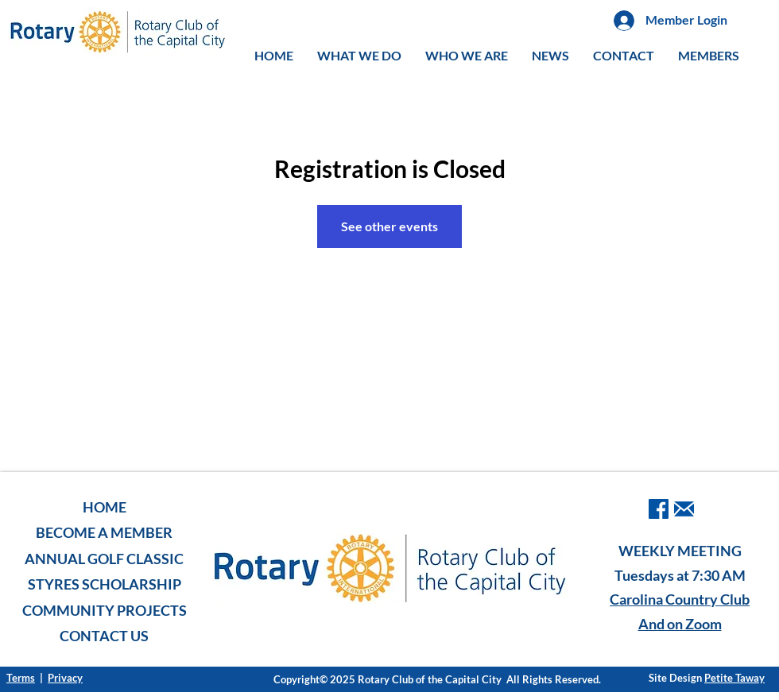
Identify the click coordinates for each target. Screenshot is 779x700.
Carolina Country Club (680, 599)
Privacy (65, 678)
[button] (359, 56)
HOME (105, 507)
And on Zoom (680, 624)
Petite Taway (734, 678)
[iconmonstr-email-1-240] (684, 509)
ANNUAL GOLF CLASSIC (104, 559)
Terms (21, 678)
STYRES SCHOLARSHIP (105, 584)
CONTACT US (104, 636)
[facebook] (659, 509)
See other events (389, 226)
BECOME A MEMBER (104, 532)
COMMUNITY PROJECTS (105, 610)
